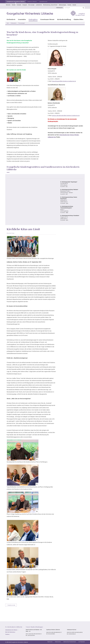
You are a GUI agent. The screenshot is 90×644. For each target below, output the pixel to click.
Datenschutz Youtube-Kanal (70, 642)
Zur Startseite (82, 642)
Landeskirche (39, 5)
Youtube (14, 5)
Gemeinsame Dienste (47, 19)
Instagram (25, 5)
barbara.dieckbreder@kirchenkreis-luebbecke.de (66, 116)
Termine (69, 5)
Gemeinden (22, 19)
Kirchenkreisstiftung (64, 19)
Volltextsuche (59, 8)
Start (8, 23)
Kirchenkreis (11, 19)
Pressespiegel (22, 23)
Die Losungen (31, 5)
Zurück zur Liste (12, 605)
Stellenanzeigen (63, 5)
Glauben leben (79, 19)
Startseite (8, 5)
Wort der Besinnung (10, 632)
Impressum (50, 642)
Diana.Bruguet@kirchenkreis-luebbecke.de (64, 81)
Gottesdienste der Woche (11, 630)
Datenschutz (58, 642)
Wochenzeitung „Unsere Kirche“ (50, 5)
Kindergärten (33, 19)
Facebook (19, 5)
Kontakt (74, 5)
